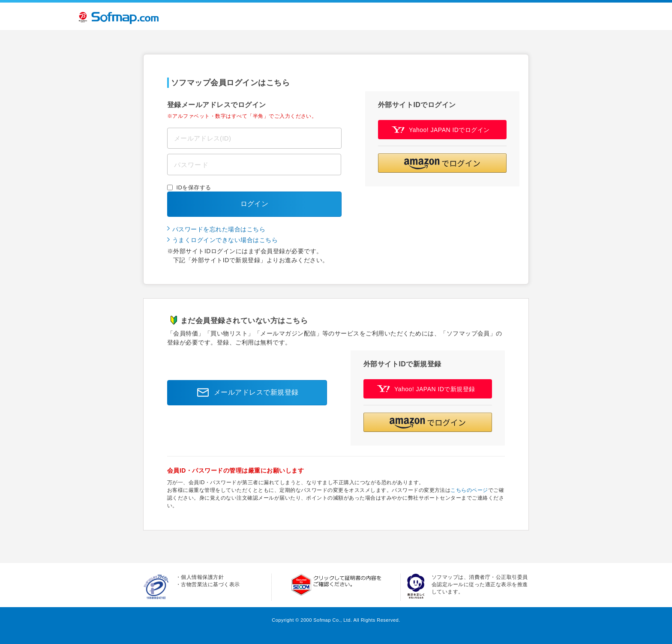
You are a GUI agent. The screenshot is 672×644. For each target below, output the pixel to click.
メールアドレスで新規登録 (246, 392)
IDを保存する (194, 187)
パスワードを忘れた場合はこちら (219, 229)
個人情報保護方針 (202, 577)
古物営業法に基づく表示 (210, 584)
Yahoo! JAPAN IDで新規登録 (426, 389)
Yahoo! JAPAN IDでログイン (441, 130)
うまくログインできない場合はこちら (225, 240)
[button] (442, 163)
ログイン (255, 204)
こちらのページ (469, 490)
